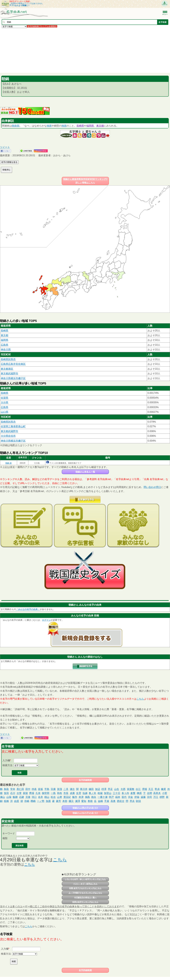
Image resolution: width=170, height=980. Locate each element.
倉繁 (133, 793)
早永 (132, 801)
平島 (47, 789)
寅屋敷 (131, 789)
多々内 (125, 793)
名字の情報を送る (9, 162)
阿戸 (111, 797)
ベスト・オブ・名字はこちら (85, 884)
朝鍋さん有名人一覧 (85, 472)
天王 (151, 789)
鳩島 (87, 797)
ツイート (5, 147)
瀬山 (2, 797)
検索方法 (7, 765)
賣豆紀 (67, 797)
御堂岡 (46, 793)
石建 (22, 797)
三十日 (116, 793)
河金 (130, 797)
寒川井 (84, 789)
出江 (138, 789)
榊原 (139, 793)
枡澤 (104, 789)
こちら (140, 699)
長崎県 (80, 126)
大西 (123, 789)
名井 (40, 797)
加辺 (98, 789)
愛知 (84, 801)
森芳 (58, 801)
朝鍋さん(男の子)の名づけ (85, 808)
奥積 (90, 801)
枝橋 (6, 801)
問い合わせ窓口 (152, 487)
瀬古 (72, 789)
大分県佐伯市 (8, 436)
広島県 (4, 345)
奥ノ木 (92, 793)
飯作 (75, 797)
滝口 (34, 797)
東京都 (100, 126)
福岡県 (90, 126)
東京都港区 (7, 369)
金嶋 (100, 801)
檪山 (47, 797)
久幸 (38, 793)
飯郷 (15, 797)
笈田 (6, 793)
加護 (48, 801)
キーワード (9, 833)
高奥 (113, 801)
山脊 (60, 797)
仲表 (34, 789)
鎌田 (91, 789)
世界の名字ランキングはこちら (85, 902)
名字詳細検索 (85, 780)
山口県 (4, 412)
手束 (107, 801)
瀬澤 (78, 801)
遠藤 (143, 797)
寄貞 (157, 789)
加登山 (108, 793)
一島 (53, 793)
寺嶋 (27, 801)
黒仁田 (20, 789)
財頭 (138, 801)
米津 (81, 797)
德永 (94, 797)
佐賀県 (4, 398)
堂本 (13, 789)
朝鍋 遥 (8, 463)
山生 (117, 789)
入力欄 (6, 760)
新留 (25, 793)
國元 (71, 801)
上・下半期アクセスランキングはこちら (85, 893)
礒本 (118, 797)
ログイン (46, 620)
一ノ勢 (41, 801)
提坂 (40, 789)
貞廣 (72, 793)
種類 (5, 838)
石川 (13, 793)
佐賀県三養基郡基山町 (13, 426)
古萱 (19, 793)
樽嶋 (33, 801)
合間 (150, 793)
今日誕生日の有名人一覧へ (85, 898)
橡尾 (163, 789)
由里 (17, 801)
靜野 (162, 797)
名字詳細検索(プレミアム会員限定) (42, 26)
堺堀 (145, 789)
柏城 (100, 793)
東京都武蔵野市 (9, 373)
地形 (49, 126)
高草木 (157, 793)
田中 (28, 789)
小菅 (165, 793)
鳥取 (6, 789)
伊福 (137, 797)
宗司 (150, 797)
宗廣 (53, 789)
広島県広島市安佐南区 (13, 364)
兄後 (28, 797)
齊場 (32, 793)
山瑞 (9, 797)
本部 (65, 801)
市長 (66, 793)
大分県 (4, 402)
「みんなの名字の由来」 (28, 609)
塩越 (85, 793)
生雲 (79, 793)
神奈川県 (6, 350)
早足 (110, 789)
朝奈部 (16, 126)
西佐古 (121, 801)
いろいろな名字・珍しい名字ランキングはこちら (85, 879)
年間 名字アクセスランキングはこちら (85, 888)
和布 (60, 793)
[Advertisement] (85, 50)
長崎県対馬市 (8, 359)
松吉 (53, 797)
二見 (66, 789)
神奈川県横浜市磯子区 (13, 378)
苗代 (124, 797)
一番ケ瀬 (103, 797)
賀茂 (60, 789)
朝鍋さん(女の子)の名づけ (85, 813)
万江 (156, 797)
